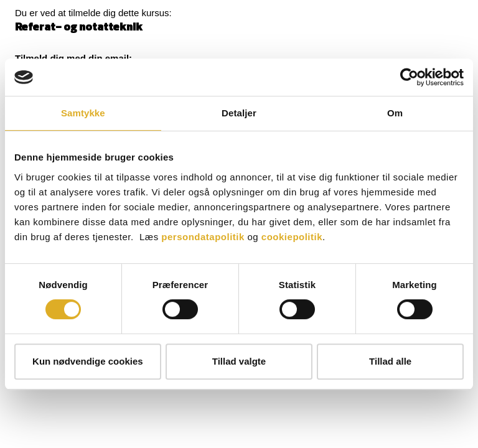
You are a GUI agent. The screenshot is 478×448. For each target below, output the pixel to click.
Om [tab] (395, 113)
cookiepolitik (292, 237)
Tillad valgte (239, 361)
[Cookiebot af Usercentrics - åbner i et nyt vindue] (409, 77)
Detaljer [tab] (239, 113)
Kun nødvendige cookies (88, 361)
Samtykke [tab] (83, 113)
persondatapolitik (203, 237)
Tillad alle (390, 361)
